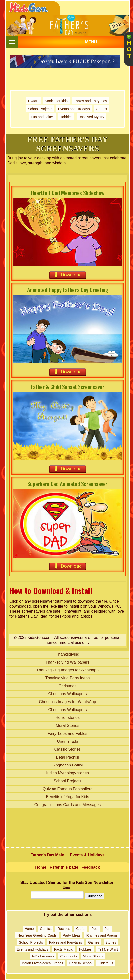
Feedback (91, 867)
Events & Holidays (87, 855)
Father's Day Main (47, 855)
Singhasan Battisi (68, 765)
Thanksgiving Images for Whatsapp (67, 670)
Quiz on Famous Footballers (67, 789)
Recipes (64, 929)
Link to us (106, 963)
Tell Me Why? (108, 949)
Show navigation (12, 42)
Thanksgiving (67, 654)
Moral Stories (67, 726)
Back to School (81, 963)
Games (101, 109)
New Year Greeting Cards (37, 935)
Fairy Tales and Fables (67, 733)
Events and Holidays (74, 109)
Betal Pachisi (67, 757)
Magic (68, 949)
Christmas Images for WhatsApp (67, 702)
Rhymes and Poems (102, 935)
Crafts (81, 929)
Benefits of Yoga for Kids (67, 797)
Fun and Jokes (42, 117)
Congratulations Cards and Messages (68, 805)
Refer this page (64, 867)
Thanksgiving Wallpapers (67, 662)
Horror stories (67, 718)
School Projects (40, 109)
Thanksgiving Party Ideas (68, 678)
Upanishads (67, 741)
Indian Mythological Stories (42, 963)
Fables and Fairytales (90, 101)
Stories (111, 942)
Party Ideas (71, 935)
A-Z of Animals (43, 956)
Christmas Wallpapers (68, 694)
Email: (67, 887)
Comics (46, 929)
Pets (95, 929)
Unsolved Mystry (91, 117)
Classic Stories (68, 749)
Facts (58, 949)
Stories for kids (56, 101)
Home (41, 867)
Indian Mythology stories (67, 773)
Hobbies (66, 117)
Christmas (67, 686)
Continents (68, 956)
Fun (107, 929)
